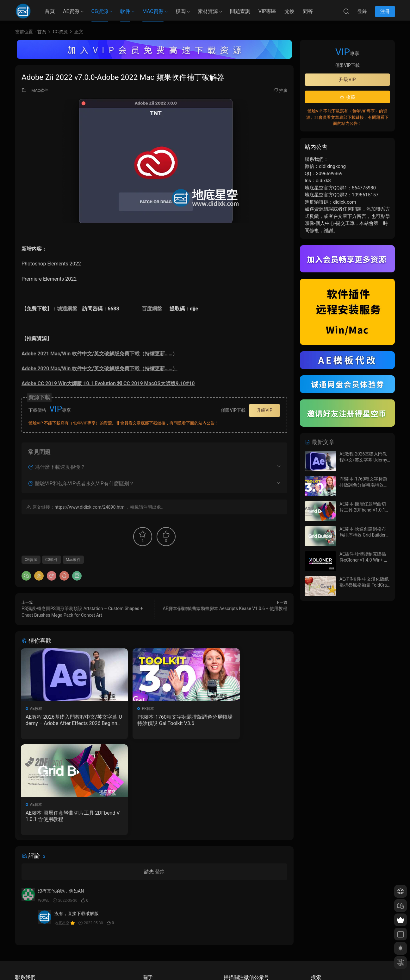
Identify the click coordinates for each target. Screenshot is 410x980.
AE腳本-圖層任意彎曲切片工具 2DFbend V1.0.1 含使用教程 (244, 720)
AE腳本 (218, 709)
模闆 (181, 11)
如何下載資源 (154, 919)
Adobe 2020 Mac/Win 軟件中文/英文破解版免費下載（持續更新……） (99, 369)
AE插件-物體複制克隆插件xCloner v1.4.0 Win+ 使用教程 (364, 560)
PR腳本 (128, 709)
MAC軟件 (40, 90)
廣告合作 (150, 947)
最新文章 (320, 442)
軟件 (125, 11)
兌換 (289, 11)
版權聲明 (150, 938)
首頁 (50, 11)
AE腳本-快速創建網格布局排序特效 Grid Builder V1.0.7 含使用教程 (363, 535)
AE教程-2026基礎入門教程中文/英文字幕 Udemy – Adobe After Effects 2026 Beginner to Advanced (63, 720)
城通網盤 (67, 309)
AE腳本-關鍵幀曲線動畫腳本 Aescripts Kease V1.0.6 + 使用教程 (225, 608)
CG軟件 (52, 560)
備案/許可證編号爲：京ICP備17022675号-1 (205, 964)
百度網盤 (152, 309)
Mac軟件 (73, 560)
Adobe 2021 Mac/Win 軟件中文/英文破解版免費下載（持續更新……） (99, 354)
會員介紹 (150, 928)
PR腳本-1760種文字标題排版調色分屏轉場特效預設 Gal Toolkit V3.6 (154, 720)
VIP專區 (267, 11)
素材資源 (208, 11)
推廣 (283, 90)
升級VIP (264, 410)
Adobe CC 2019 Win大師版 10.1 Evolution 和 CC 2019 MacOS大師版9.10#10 (108, 383)
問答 (308, 11)
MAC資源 (153, 11)
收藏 (347, 97)
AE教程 (37, 709)
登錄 (160, 777)
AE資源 (71, 11)
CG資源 (100, 11)
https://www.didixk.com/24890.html (90, 507)
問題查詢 (240, 11)
